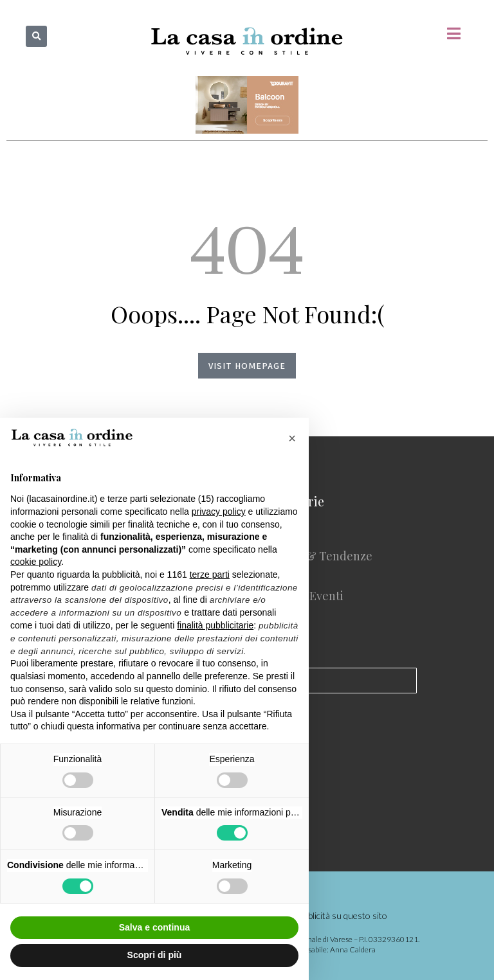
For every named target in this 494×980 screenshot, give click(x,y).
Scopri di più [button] (155, 955)
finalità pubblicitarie (215, 625)
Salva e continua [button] (154, 927)
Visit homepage (247, 366)
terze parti (210, 575)
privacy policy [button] (219, 512)
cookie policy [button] (36, 562)
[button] (36, 36)
